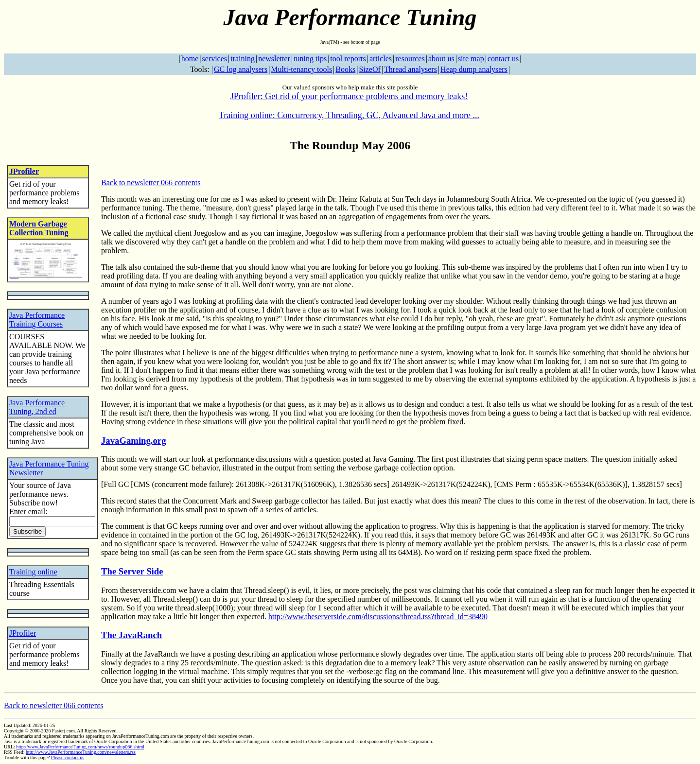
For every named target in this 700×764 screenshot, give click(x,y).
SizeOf (369, 69)
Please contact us (68, 757)
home (190, 59)
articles (381, 59)
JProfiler (24, 171)
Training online (33, 572)
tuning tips (310, 59)
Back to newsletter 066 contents (151, 182)
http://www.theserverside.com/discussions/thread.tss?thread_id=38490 (378, 616)
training (243, 59)
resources (410, 59)
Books (345, 69)
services (214, 59)
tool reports (348, 59)
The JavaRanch (131, 635)
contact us (503, 59)
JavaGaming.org (134, 441)
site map (471, 59)
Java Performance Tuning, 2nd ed (37, 407)
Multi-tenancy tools (301, 69)
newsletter (274, 59)
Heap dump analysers (474, 69)
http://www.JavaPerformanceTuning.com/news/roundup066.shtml (80, 747)
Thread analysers (411, 69)
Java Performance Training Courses (37, 320)
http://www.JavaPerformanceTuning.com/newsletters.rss (81, 752)
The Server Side (132, 571)
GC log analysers (241, 69)
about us (441, 59)
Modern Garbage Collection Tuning (39, 228)
